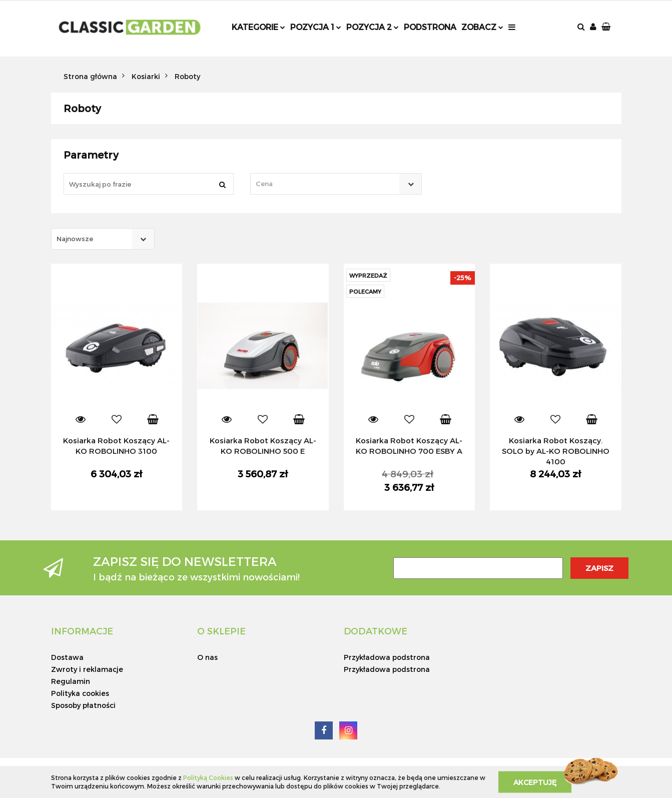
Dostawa (67, 657)
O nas (207, 657)
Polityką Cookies (208, 777)
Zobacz (482, 27)
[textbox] (327, 184)
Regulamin (71, 681)
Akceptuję (535, 782)
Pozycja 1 (316, 27)
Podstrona (430, 27)
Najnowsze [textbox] (75, 239)
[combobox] (336, 184)
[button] (607, 27)
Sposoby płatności (83, 705)
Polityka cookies (80, 693)
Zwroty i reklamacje (87, 669)
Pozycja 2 (373, 27)
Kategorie (258, 27)
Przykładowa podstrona (387, 657)
